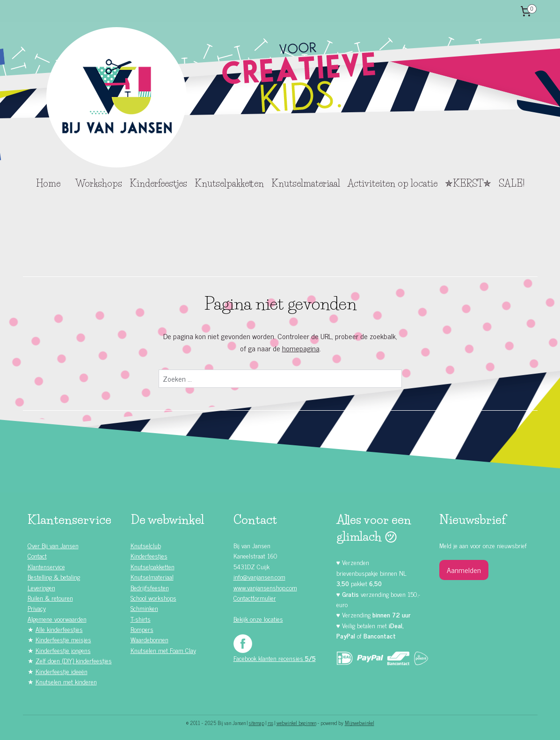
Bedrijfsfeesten (150, 587)
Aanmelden (464, 570)
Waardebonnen (149, 639)
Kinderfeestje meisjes (63, 639)
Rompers (142, 629)
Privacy (37, 608)
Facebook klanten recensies (275, 658)
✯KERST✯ (468, 183)
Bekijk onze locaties (258, 619)
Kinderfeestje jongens (63, 650)
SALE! (512, 183)
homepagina (300, 348)
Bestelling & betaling (54, 577)
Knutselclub (146, 545)
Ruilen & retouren (50, 598)
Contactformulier (255, 598)
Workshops (99, 183)
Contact (37, 555)
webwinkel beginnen (296, 723)
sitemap (257, 723)
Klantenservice (46, 566)
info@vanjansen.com (259, 577)
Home (48, 183)
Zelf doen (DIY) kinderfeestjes (74, 660)
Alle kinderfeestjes (59, 629)
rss (270, 723)
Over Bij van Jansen (53, 545)
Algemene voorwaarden (57, 619)
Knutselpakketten (229, 183)
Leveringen (41, 587)
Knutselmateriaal (306, 183)
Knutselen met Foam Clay (163, 650)
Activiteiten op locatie (393, 183)
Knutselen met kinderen (66, 681)
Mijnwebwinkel (360, 723)
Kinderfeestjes (158, 183)
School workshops (153, 598)
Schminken (144, 608)
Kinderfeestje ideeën (62, 671)
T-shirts (141, 619)
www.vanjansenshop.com (265, 587)
